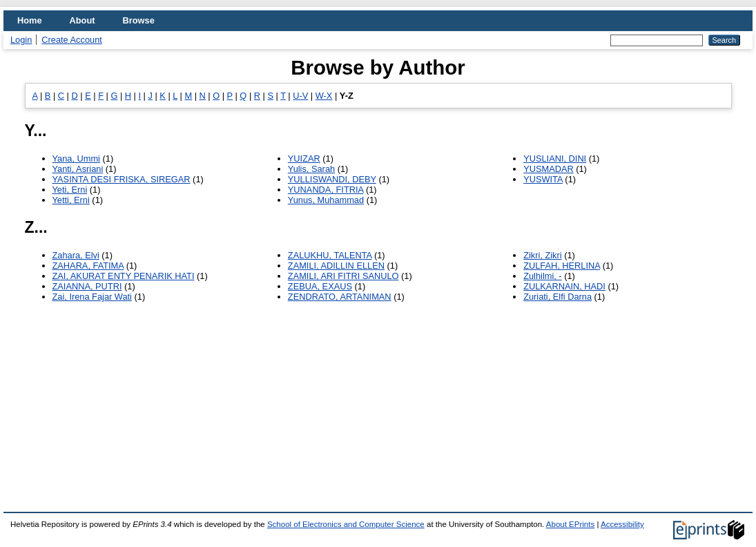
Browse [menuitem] (139, 20)
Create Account (72, 40)
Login (21, 40)
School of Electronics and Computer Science (346, 524)
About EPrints (570, 524)
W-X (324, 96)
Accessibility (622, 524)
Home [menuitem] (30, 20)
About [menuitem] (83, 20)
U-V (300, 96)
